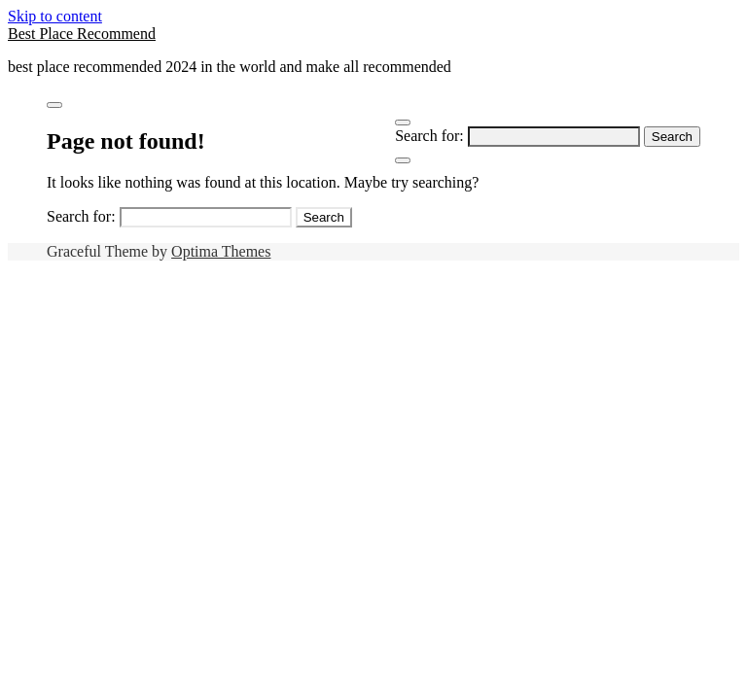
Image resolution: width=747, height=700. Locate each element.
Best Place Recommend (82, 34)
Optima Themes (221, 251)
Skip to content (55, 16)
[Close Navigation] (403, 160)
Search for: (429, 136)
